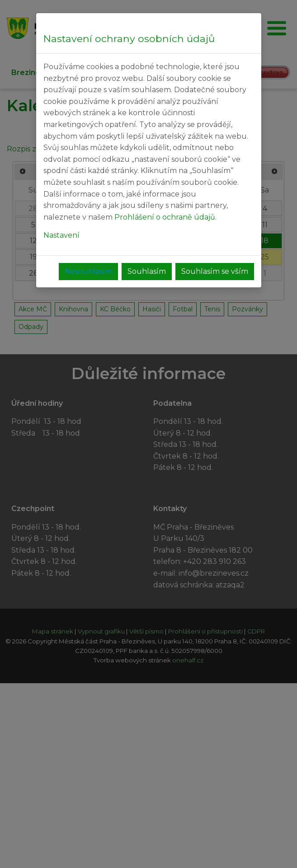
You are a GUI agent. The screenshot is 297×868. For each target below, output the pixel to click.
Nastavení (61, 235)
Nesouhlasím (88, 271)
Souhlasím (147, 271)
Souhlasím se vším (215, 271)
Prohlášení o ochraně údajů (165, 217)
